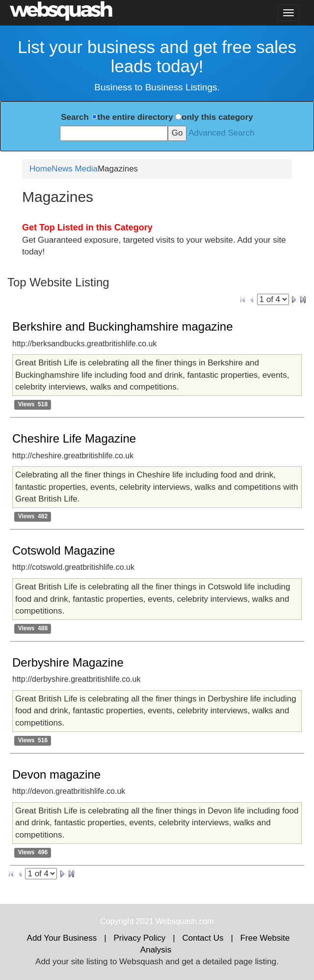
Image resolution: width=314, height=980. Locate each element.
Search (75, 117)
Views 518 (33, 404)
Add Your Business (62, 938)
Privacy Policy (139, 938)
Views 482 (33, 516)
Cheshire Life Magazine (74, 438)
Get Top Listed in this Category (87, 227)
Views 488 (33, 628)
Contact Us (203, 938)
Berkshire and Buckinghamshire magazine (123, 326)
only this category (217, 117)
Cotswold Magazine (64, 550)
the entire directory (135, 117)
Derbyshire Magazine (68, 662)
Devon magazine (56, 774)
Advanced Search (221, 133)
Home (40, 169)
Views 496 (33, 852)
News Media (75, 169)
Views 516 (33, 740)
